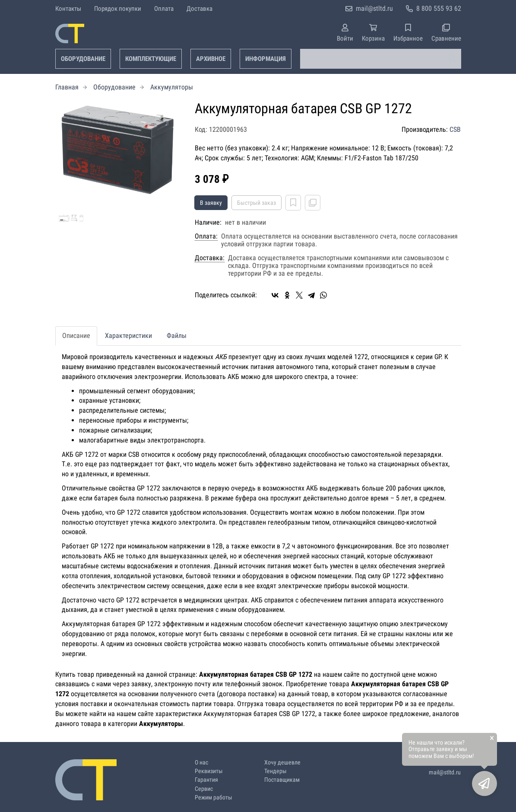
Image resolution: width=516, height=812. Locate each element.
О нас (201, 763)
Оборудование (83, 59)
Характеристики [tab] (128, 336)
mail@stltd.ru (374, 8)
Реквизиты (209, 771)
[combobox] (381, 59)
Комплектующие (151, 59)
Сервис (204, 789)
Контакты (68, 9)
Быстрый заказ (256, 203)
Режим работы (214, 798)
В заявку (211, 203)
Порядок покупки (118, 9)
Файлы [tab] (177, 336)
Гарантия (206, 780)
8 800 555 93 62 (439, 8)
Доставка (199, 9)
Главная (67, 87)
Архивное (211, 59)
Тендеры (275, 771)
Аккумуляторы (172, 87)
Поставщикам (282, 780)
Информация (266, 59)
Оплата (164, 9)
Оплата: (206, 236)
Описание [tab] (76, 336)
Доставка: (210, 258)
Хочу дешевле (282, 763)
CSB (455, 129)
